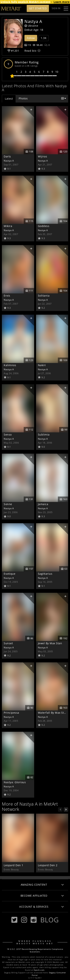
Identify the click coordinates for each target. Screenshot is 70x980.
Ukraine (31, 26)
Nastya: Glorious (15, 782)
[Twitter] (14, 920)
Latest (9, 99)
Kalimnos (10, 365)
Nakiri (42, 365)
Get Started (38, 8)
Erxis (7, 296)
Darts (7, 156)
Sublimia (44, 435)
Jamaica (43, 504)
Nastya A (9, 161)
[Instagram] (24, 920)
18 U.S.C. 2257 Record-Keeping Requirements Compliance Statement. (35, 950)
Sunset (8, 643)
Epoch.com (39, 970)
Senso (8, 435)
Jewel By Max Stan (50, 643)
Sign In (56, 8)
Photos (23, 98)
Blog (49, 920)
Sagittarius (45, 574)
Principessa (11, 713)
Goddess (44, 226)
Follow (31, 38)
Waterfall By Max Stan (53, 713)
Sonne (8, 504)
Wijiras (43, 156)
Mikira (8, 226)
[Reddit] (34, 920)
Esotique (10, 574)
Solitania (44, 296)
